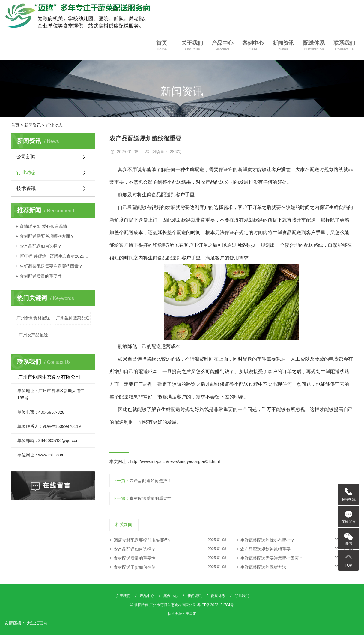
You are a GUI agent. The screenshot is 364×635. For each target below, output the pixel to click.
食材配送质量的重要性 (41, 276)
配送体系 (314, 46)
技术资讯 (26, 188)
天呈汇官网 (37, 623)
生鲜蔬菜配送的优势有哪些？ (267, 540)
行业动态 (54, 125)
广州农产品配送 (33, 335)
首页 (162, 46)
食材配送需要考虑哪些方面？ (47, 236)
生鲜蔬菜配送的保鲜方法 (263, 567)
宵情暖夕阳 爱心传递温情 (43, 226)
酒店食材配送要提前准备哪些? (142, 540)
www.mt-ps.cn (51, 455)
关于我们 (192, 46)
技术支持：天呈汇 (182, 614)
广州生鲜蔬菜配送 (73, 318)
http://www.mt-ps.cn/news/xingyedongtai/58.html (175, 461)
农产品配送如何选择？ (41, 246)
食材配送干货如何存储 (135, 567)
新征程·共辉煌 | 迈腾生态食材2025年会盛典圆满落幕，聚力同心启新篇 (55, 256)
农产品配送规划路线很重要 (265, 549)
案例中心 (253, 46)
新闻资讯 (283, 46)
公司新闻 (26, 157)
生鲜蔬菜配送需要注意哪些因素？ (51, 266)
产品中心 (223, 46)
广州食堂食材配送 (33, 318)
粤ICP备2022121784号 (215, 605)
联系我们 (344, 46)
